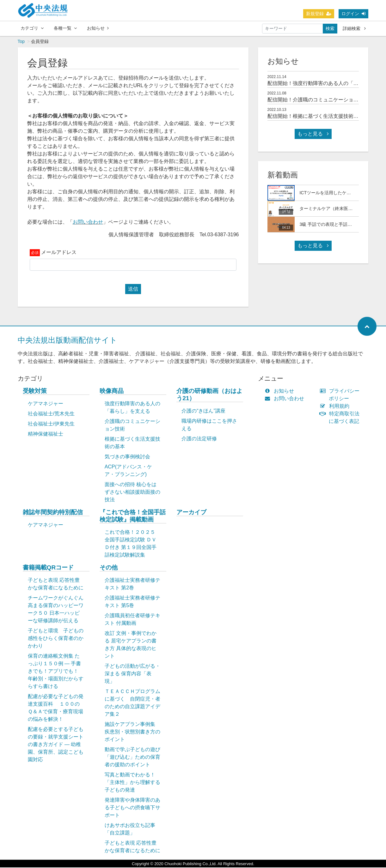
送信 (133, 289)
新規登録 (319, 14)
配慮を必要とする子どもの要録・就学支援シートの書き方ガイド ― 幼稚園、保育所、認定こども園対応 (56, 745)
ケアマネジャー (46, 404)
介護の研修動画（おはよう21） (209, 395)
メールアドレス (59, 253)
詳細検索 (354, 28)
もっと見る (313, 134)
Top (21, 42)
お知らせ (98, 28)
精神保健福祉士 (46, 434)
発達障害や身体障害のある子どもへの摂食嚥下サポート (132, 808)
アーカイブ (191, 513)
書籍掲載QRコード (48, 568)
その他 (109, 568)
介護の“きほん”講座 (203, 411)
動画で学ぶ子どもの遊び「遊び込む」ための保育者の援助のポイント (132, 758)
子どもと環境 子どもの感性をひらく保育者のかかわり (56, 639)
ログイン (353, 14)
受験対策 (35, 392)
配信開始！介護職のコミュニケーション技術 (318, 100)
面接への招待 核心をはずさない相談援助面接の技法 (132, 493)
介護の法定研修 (199, 439)
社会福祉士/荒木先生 (51, 414)
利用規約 (336, 407)
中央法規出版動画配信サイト (67, 341)
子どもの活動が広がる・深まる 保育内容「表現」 (132, 674)
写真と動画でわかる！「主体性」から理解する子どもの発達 (132, 783)
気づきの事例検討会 (127, 457)
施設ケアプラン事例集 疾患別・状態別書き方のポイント (132, 732)
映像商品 (112, 392)
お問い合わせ (88, 223)
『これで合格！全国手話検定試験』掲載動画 (133, 516)
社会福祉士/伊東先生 (51, 424)
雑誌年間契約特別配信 (53, 513)
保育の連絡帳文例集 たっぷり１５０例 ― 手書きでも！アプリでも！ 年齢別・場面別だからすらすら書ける (56, 672)
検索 (330, 28)
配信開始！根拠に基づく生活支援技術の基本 (318, 117)
